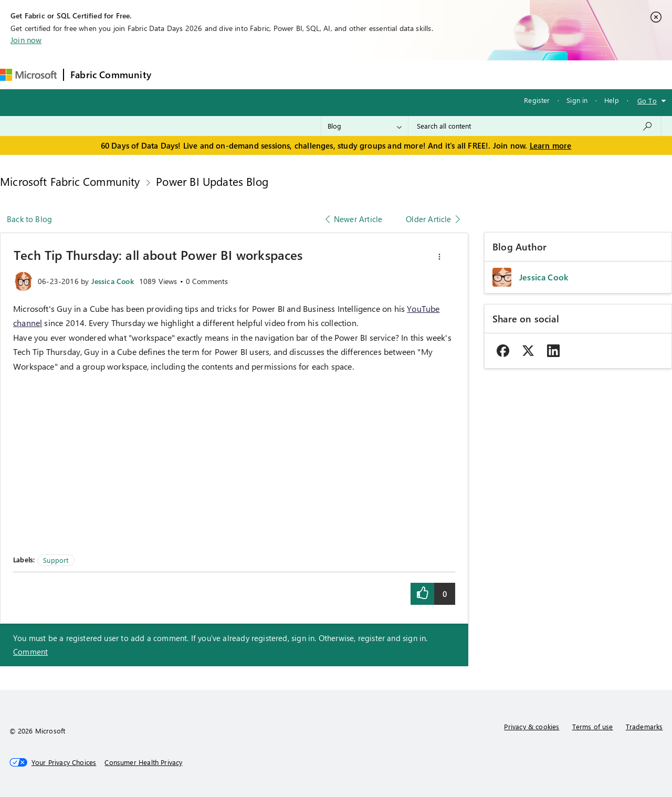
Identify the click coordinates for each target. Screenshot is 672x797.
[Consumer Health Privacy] (143, 762)
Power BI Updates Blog (212, 181)
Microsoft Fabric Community (70, 181)
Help (612, 100)
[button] (439, 257)
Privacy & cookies (532, 726)
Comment (30, 652)
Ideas (264, 74)
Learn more (551, 145)
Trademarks (644, 726)
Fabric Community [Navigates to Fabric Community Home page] (111, 75)
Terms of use (593, 726)
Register (537, 100)
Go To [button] (647, 101)
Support (443, 74)
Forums (175, 74)
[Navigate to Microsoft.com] (28, 75)
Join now (26, 40)
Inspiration (221, 74)
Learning (398, 74)
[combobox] (535, 126)
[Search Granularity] (365, 126)
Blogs (358, 74)
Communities (311, 74)
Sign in (577, 100)
